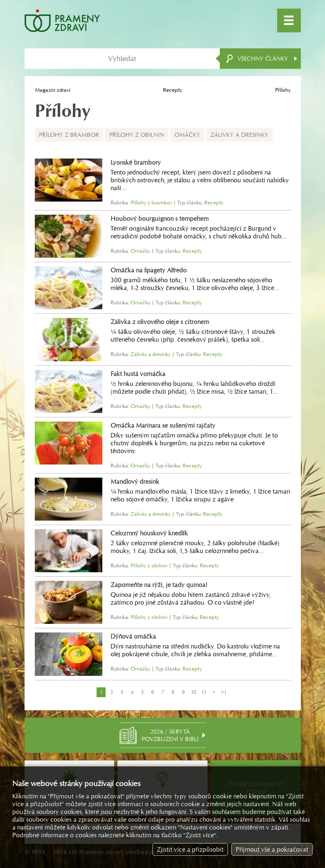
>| (224, 692)
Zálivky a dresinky (239, 135)
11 (204, 692)
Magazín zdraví (53, 90)
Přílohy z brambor (69, 135)
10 (193, 692)
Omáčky (187, 135)
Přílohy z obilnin (137, 135)
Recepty (173, 90)
